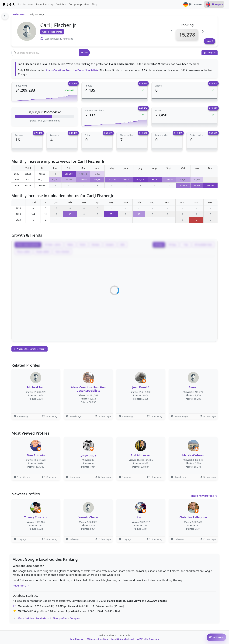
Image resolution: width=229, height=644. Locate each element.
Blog (94, 4)
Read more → (21, 586)
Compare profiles (79, 4)
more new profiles (204, 496)
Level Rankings (45, 4)
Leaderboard (26, 4)
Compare (75, 618)
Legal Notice (77, 639)
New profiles (60, 618)
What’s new (216, 637)
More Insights (26, 618)
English (214, 4)
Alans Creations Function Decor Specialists (72, 70)
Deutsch (192, 4)
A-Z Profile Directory (148, 639)
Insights (61, 4)
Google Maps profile (52, 32)
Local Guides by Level (123, 639)
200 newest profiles (97, 639)
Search (84, 53)
